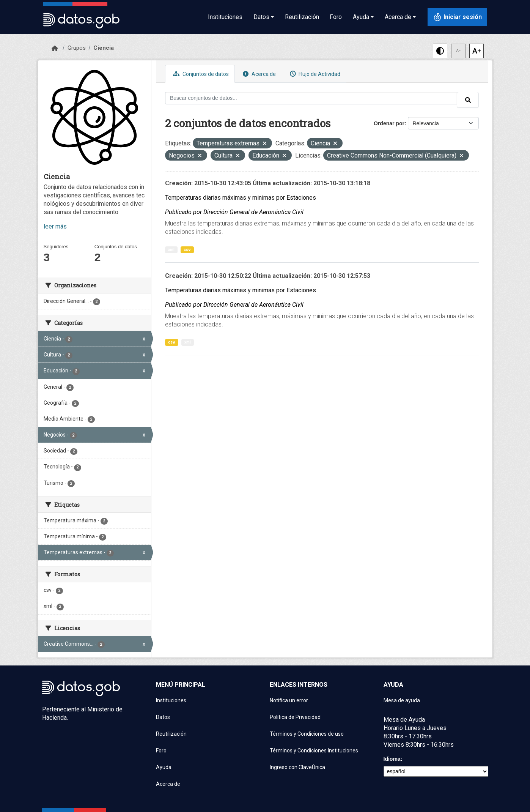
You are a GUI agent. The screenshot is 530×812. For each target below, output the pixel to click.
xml (171, 250)
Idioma (392, 759)
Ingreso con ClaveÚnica (297, 767)
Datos (163, 717)
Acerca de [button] (398, 17)
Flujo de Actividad (314, 74)
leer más (55, 226)
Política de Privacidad (295, 717)
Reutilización (302, 17)
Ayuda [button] (361, 17)
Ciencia (104, 48)
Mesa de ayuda (402, 700)
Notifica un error (289, 700)
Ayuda (164, 767)
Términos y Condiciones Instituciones (314, 751)
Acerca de (258, 74)
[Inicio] (55, 49)
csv (187, 250)
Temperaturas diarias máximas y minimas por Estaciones (241, 198)
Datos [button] (261, 17)
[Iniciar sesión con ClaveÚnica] (457, 17)
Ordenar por (389, 123)
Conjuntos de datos (200, 74)
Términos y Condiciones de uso (307, 734)
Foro (336, 17)
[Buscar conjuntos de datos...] (311, 98)
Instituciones (225, 17)
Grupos (77, 48)
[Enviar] (468, 100)
